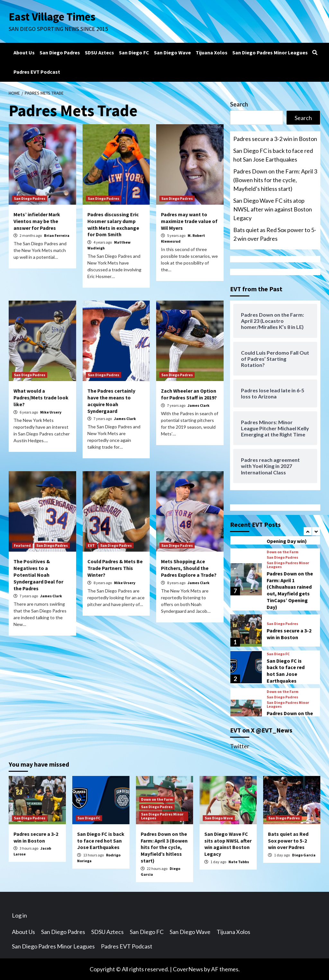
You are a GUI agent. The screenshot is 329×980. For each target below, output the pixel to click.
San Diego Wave (172, 52)
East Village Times (52, 17)
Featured (22, 545)
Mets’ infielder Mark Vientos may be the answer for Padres (37, 221)
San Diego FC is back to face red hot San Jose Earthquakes (273, 155)
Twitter (240, 746)
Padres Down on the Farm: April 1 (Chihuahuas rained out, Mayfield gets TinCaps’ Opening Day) (290, 590)
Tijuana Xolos (212, 52)
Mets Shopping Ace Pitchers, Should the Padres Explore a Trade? (189, 568)
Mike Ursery (51, 412)
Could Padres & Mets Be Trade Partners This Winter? (115, 568)
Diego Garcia (304, 855)
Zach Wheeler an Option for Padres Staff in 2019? (189, 394)
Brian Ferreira (57, 235)
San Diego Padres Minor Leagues (270, 52)
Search (239, 104)
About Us (24, 52)
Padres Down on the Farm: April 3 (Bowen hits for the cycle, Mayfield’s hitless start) (275, 180)
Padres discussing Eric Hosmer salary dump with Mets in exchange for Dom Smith (113, 224)
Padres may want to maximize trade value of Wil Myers (189, 221)
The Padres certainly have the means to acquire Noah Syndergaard (111, 401)
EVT (91, 545)
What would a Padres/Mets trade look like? (41, 397)
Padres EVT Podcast (37, 72)
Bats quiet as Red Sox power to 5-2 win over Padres (275, 234)
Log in (19, 915)
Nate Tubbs (239, 862)
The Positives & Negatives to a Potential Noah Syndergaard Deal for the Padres (38, 575)
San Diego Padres (60, 52)
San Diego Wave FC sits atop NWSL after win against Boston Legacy (273, 209)
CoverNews (188, 969)
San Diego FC (134, 52)
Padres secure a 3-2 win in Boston (275, 139)
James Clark (125, 419)
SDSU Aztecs (99, 52)
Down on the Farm (283, 552)
